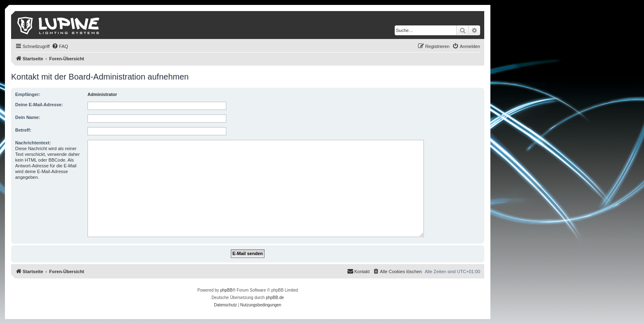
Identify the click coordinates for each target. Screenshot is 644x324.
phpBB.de (275, 298)
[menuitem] (60, 46)
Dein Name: (28, 117)
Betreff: (23, 130)
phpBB (226, 290)
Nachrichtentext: (33, 143)
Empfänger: (28, 94)
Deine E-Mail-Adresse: (39, 105)
